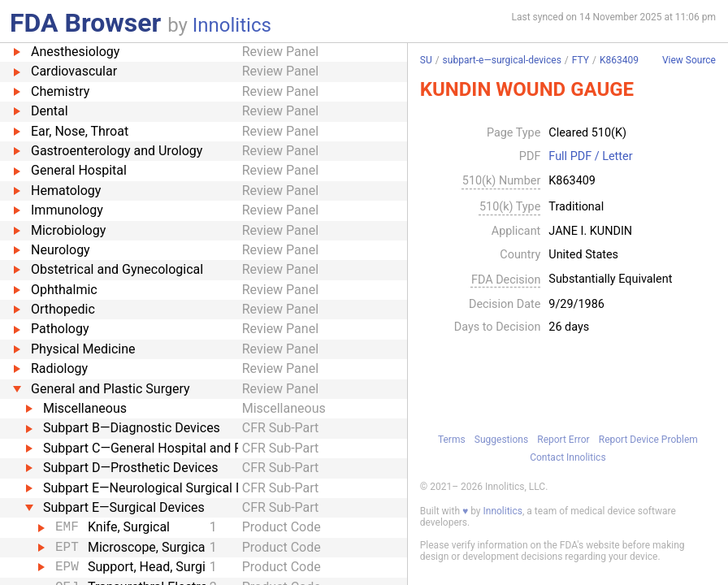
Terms (452, 440)
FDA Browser (85, 23)
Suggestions (501, 440)
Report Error (563, 440)
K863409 (619, 60)
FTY (581, 60)
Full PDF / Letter (590, 157)
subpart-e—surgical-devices (502, 60)
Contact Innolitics (568, 457)
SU (426, 60)
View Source (689, 61)
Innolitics (232, 25)
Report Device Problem (648, 440)
